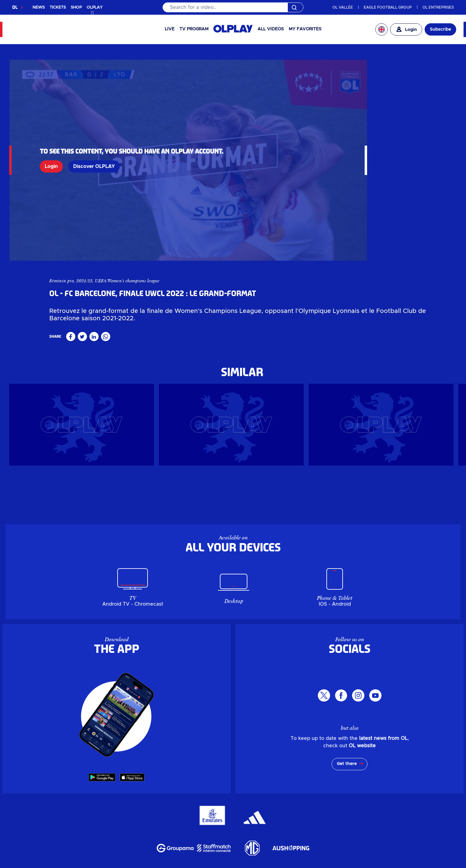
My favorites (305, 29)
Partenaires (311, 820)
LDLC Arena (251, 762)
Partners (350, 769)
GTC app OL (258, 864)
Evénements (153, 806)
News (141, 762)
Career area (318, 769)
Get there (347, 624)
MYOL (247, 776)
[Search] (233, 7)
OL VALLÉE (343, 7)
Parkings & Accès (129, 835)
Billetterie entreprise (270, 791)
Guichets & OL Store (333, 791)
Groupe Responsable (212, 820)
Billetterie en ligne (211, 791)
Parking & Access (164, 776)
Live (170, 29)
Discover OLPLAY (94, 139)
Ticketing (202, 754)
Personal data (96, 864)
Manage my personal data (158, 864)
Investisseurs (122, 820)
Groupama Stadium (203, 762)
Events (162, 762)
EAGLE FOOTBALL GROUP (388, 7)
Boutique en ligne (156, 791)
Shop (179, 754)
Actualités (118, 806)
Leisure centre (292, 762)
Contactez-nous (249, 835)
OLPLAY (157, 754)
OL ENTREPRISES (438, 7)
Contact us (274, 776)
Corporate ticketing (247, 754)
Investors (182, 769)
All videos (271, 29)
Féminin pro (300, 67)
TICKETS (58, 8)
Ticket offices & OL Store (315, 754)
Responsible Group (270, 769)
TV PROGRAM (194, 29)
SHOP (76, 8)
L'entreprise (161, 820)
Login (51, 139)
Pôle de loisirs (291, 806)
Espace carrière (268, 820)
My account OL (214, 776)
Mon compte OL (180, 835)
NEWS (39, 8)
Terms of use (218, 864)
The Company (219, 769)
